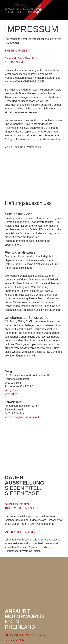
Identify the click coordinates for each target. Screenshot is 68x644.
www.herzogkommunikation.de (23, 417)
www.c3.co (11, 394)
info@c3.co (11, 390)
